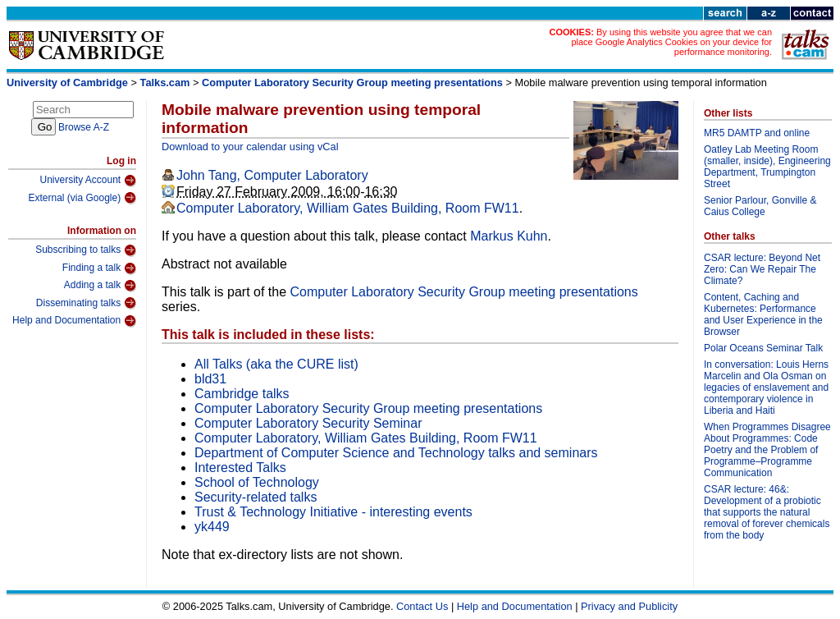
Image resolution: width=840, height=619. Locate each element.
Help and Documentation (74, 321)
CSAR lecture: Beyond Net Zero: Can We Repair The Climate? (762, 269)
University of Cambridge (67, 83)
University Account (88, 181)
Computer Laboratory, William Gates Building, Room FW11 (348, 208)
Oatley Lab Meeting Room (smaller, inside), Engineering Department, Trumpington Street (767, 167)
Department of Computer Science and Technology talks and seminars (396, 453)
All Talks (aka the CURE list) (276, 364)
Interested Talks (240, 468)
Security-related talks (256, 497)
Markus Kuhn (509, 236)
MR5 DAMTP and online (757, 133)
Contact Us (422, 606)
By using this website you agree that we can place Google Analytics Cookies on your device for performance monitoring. (671, 42)
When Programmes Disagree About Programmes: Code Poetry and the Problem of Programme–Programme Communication (767, 450)
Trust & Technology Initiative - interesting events (333, 512)
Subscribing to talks (86, 250)
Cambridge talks (242, 394)
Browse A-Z (84, 127)
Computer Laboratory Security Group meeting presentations (352, 83)
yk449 (212, 527)
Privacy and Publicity (629, 606)
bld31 (210, 379)
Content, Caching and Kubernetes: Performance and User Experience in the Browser (763, 314)
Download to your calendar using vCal (250, 147)
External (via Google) (82, 198)
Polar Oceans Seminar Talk (763, 348)
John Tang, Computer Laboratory (272, 175)
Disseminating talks (86, 303)
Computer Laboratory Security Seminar (308, 423)
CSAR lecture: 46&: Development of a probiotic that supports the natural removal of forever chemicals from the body (767, 512)
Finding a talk (99, 268)
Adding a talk (100, 286)
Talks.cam (165, 83)
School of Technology (257, 482)
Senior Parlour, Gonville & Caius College (760, 206)
